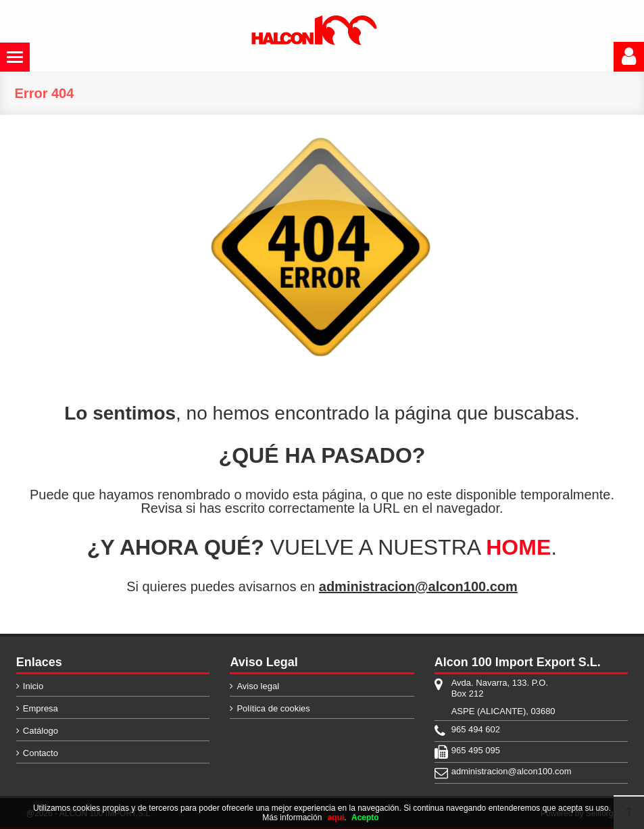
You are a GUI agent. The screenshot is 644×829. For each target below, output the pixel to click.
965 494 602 (476, 729)
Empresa (41, 708)
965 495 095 (476, 750)
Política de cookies (273, 708)
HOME (518, 547)
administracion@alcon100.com (418, 586)
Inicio (33, 686)
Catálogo (41, 731)
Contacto (41, 753)
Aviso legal (258, 686)
